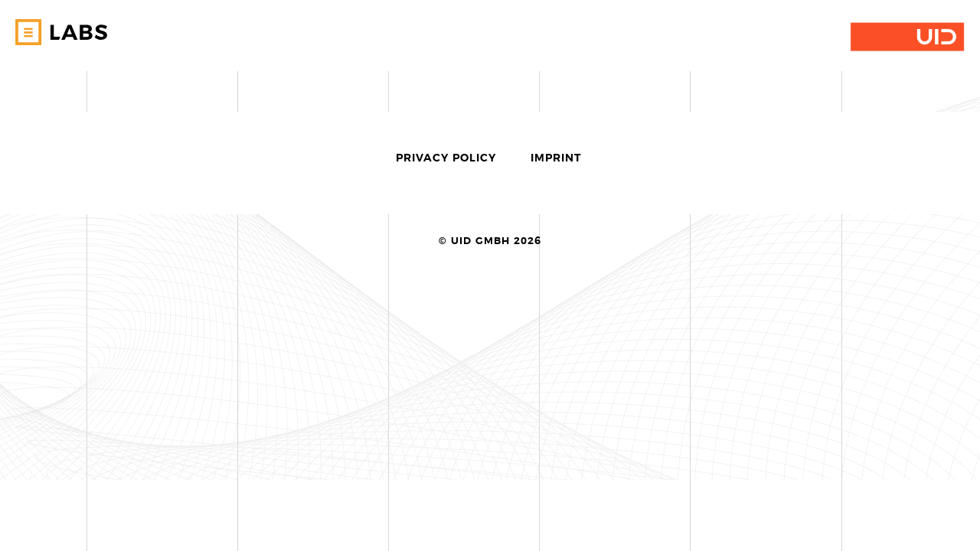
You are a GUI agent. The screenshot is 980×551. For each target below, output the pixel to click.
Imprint (556, 158)
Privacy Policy (446, 158)
